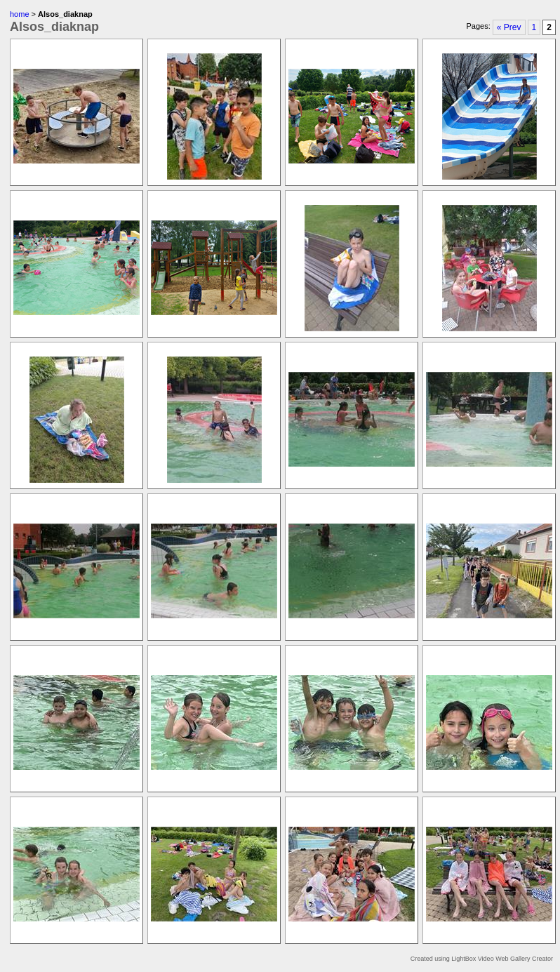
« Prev (509, 27)
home (20, 14)
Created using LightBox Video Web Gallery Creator (482, 959)
